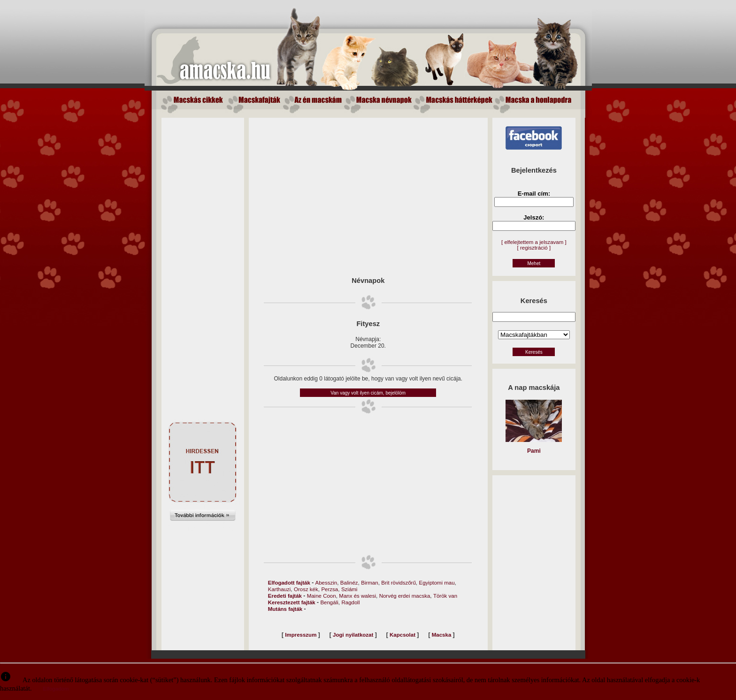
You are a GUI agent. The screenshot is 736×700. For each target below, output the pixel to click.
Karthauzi (280, 589)
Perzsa (330, 589)
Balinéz (349, 583)
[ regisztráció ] (534, 248)
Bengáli (329, 602)
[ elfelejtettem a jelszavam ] (534, 242)
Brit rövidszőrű (399, 583)
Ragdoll (350, 602)
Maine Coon (322, 596)
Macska (442, 635)
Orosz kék (306, 589)
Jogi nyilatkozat (353, 635)
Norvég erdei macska (405, 596)
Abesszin (326, 583)
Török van (445, 596)
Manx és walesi (357, 596)
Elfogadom (56, 689)
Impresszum (301, 635)
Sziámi (349, 589)
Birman (369, 583)
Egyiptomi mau (437, 583)
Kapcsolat (402, 635)
